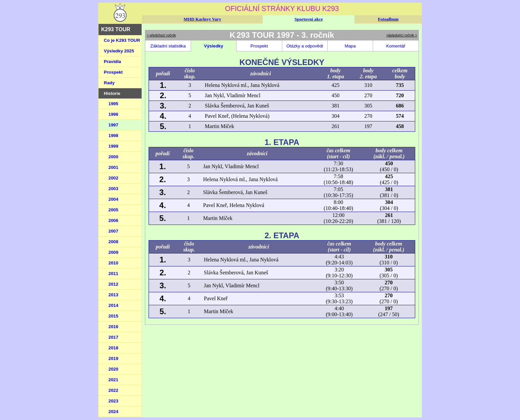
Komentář (396, 46)
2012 (113, 284)
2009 (113, 252)
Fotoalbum (388, 19)
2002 (113, 178)
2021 (113, 380)
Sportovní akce (309, 19)
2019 (113, 358)
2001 (113, 167)
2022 (113, 390)
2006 (113, 220)
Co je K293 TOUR (122, 40)
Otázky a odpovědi (304, 46)
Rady (109, 83)
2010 (113, 263)
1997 (113, 125)
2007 (113, 231)
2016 (113, 327)
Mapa (350, 46)
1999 (113, 146)
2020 (113, 369)
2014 (113, 305)
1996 (113, 114)
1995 (113, 104)
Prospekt (113, 72)
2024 (113, 412)
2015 (113, 316)
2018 (113, 348)
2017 (113, 337)
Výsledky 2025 (119, 51)
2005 (113, 210)
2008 (113, 242)
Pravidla (112, 62)
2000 (113, 157)
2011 (113, 274)
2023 (113, 401)
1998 (113, 136)
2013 (113, 295)
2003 (113, 189)
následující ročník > (402, 35)
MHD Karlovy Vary (202, 19)
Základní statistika (168, 46)
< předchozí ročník (161, 35)
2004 (113, 199)
